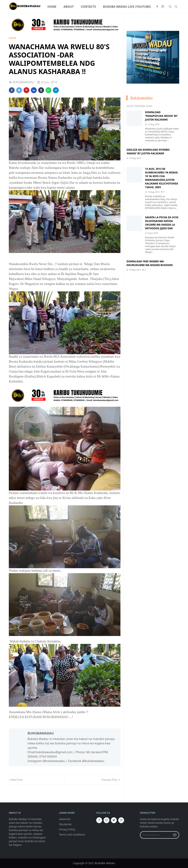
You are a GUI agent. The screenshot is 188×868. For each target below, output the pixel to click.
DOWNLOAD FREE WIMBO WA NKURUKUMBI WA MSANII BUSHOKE (150, 263)
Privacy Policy (67, 829)
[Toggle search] (176, 7)
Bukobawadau (141, 98)
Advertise (65, 819)
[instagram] (163, 7)
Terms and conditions (72, 834)
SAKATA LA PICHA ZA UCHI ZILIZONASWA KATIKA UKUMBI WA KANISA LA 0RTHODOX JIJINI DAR (162, 223)
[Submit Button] (175, 835)
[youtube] (121, 820)
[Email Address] (156, 835)
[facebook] (157, 7)
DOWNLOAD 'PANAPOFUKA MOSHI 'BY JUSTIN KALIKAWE (161, 116)
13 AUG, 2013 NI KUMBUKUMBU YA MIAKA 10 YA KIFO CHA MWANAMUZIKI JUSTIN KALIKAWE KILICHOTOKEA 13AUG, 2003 (162, 178)
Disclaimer (65, 824)
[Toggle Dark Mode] (170, 7)
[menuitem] (52, 7)
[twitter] (114, 820)
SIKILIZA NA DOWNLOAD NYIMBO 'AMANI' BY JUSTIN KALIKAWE (148, 151)
